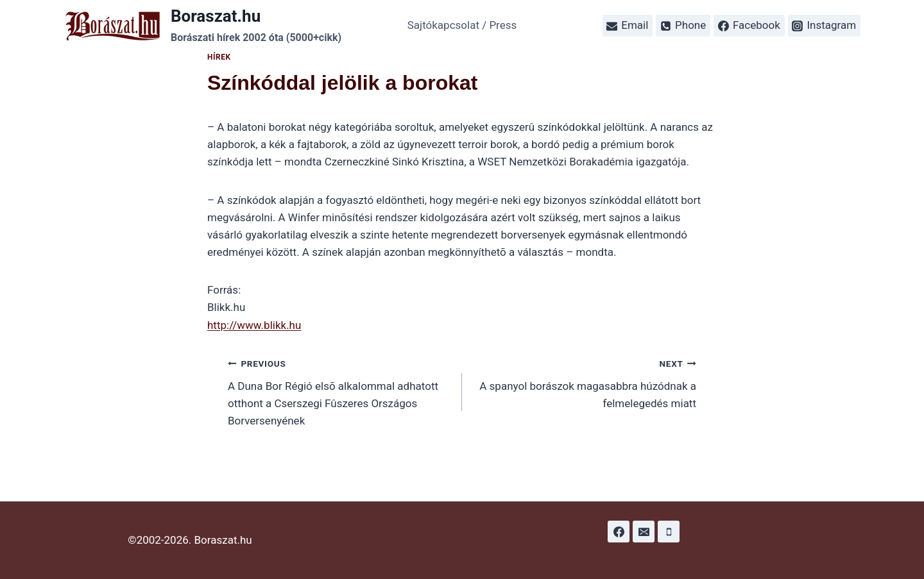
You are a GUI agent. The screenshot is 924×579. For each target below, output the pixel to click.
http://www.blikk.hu (254, 325)
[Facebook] (619, 532)
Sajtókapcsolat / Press (462, 25)
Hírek (219, 57)
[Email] (644, 532)
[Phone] (669, 532)
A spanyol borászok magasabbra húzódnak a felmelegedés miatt (585, 382)
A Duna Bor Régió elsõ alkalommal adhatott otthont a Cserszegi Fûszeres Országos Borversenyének (339, 391)
